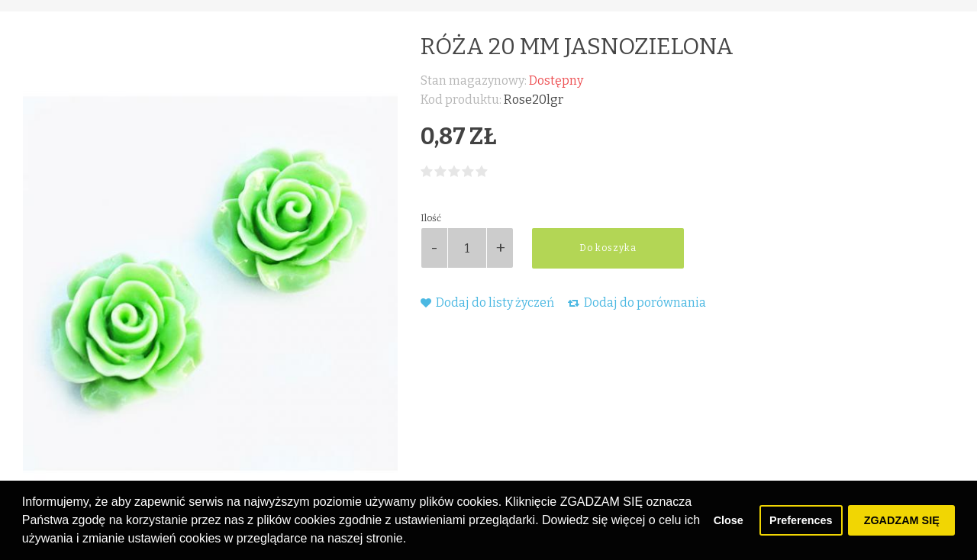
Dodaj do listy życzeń (487, 303)
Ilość (431, 218)
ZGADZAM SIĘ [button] (902, 520)
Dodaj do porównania (637, 303)
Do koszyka (608, 248)
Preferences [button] (801, 520)
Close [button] (729, 520)
